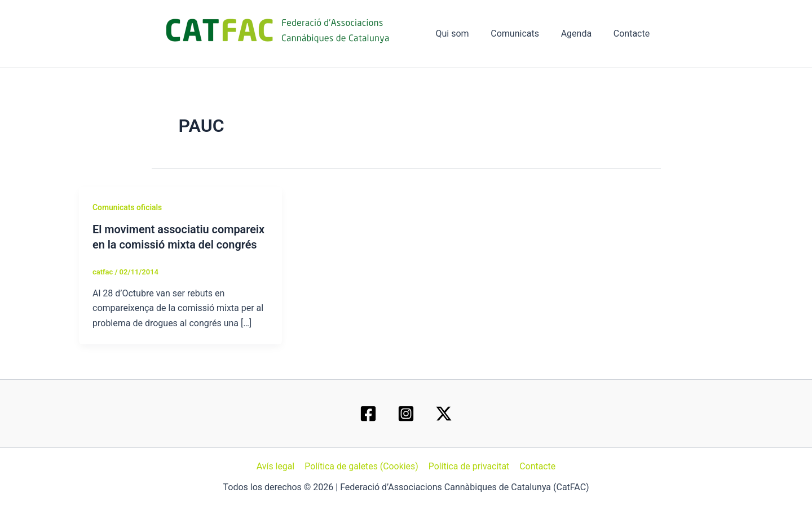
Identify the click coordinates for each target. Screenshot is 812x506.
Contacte (633, 34)
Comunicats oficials (127, 207)
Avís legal (276, 466)
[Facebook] (368, 414)
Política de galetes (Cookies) (362, 466)
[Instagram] (406, 414)
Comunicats (524, 34)
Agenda (582, 34)
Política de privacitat (469, 466)
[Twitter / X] (444, 414)
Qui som (465, 34)
